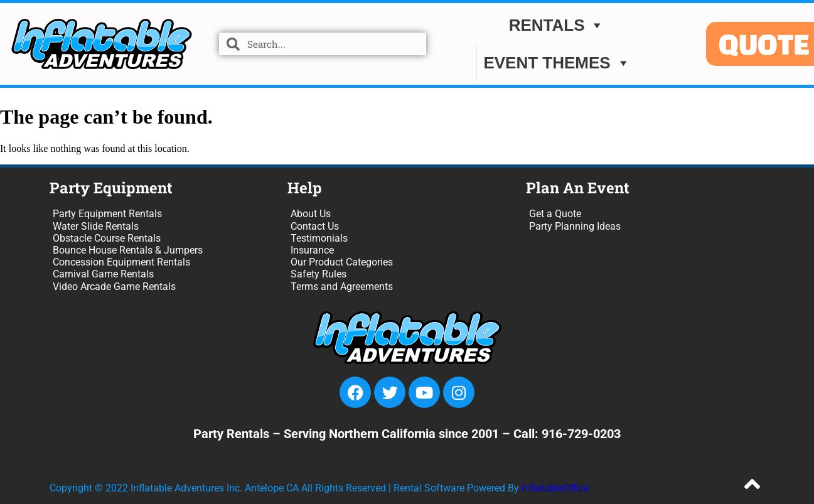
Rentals (557, 27)
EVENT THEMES (557, 65)
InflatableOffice (555, 488)
